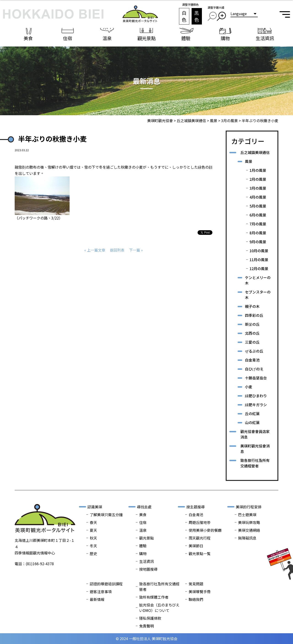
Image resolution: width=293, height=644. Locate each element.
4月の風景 (258, 197)
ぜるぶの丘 (254, 351)
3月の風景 (258, 188)
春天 (93, 522)
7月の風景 (258, 224)
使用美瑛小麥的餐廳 (205, 530)
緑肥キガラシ (256, 405)
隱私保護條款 (150, 618)
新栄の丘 (252, 324)
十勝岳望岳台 (256, 378)
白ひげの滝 (254, 369)
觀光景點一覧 (200, 554)
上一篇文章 (96, 250)
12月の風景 (259, 269)
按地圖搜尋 (148, 569)
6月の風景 (258, 215)
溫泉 (143, 530)
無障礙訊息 (247, 538)
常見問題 (196, 584)
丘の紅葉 (252, 414)
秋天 (93, 538)
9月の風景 (258, 242)
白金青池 (252, 360)
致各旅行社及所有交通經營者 (255, 463)
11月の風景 (259, 260)
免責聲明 (146, 626)
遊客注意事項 (101, 592)
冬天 (93, 546)
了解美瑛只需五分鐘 (106, 515)
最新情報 (97, 599)
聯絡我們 (196, 599)
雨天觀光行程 (200, 538)
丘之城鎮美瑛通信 (255, 152)
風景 (249, 161)
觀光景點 (146, 538)
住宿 (143, 522)
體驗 (143, 546)
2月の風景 (258, 179)
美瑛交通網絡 (249, 530)
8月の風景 (258, 233)
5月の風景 (258, 206)
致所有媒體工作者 (154, 597)
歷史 (93, 554)
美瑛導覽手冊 (200, 592)
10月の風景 (259, 251)
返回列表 (117, 250)
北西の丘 (252, 333)
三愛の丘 (252, 342)
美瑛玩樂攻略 (249, 522)
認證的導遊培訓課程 (106, 584)
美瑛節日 (196, 546)
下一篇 (135, 250)
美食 (143, 515)
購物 (143, 554)
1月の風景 (258, 170)
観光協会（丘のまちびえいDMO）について (159, 608)
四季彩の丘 (254, 315)
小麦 (249, 387)
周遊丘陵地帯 (200, 522)
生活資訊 (146, 561)
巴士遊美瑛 (247, 515)
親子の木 (252, 306)
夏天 (93, 530)
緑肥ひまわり (256, 396)
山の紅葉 (252, 422)
